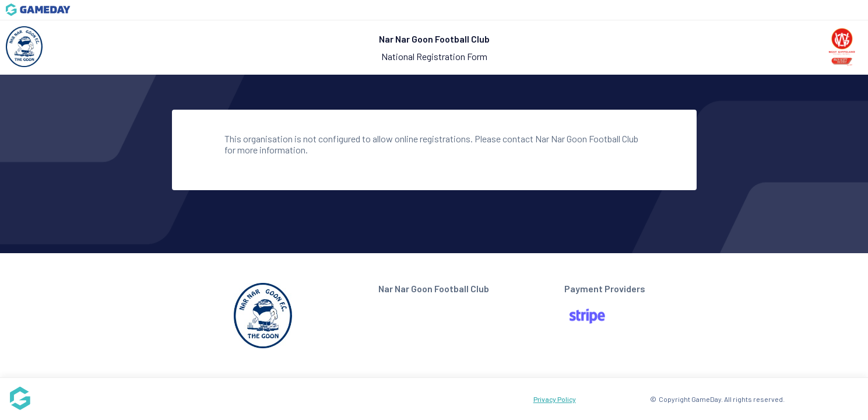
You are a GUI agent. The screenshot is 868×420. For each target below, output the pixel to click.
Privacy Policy (555, 399)
